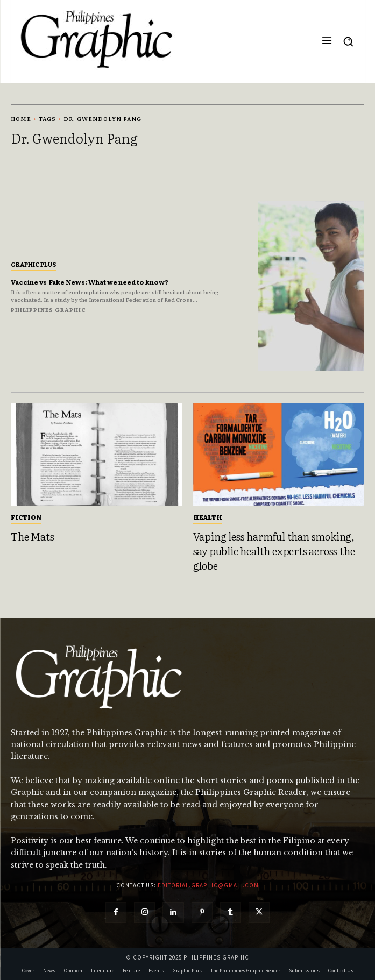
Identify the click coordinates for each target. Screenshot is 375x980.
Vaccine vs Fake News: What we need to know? (90, 282)
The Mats (32, 536)
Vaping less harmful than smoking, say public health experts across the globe (274, 551)
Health (208, 517)
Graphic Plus (33, 264)
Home (21, 119)
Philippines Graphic (48, 310)
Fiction (26, 517)
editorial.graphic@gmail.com (208, 885)
